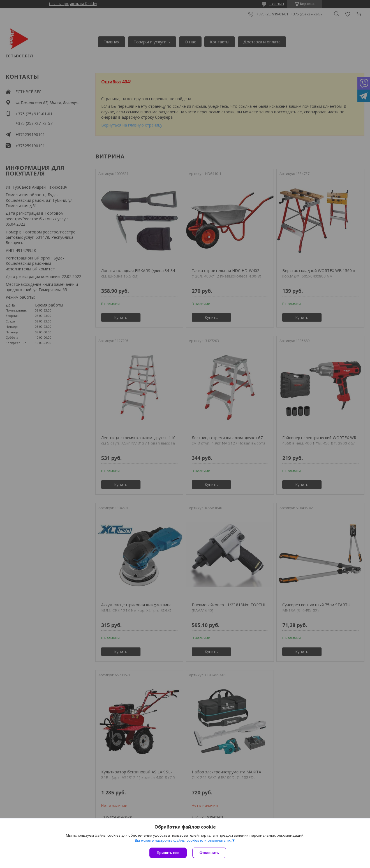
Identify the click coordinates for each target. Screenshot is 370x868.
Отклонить (209, 853)
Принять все (168, 853)
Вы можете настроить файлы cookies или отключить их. (183, 840)
